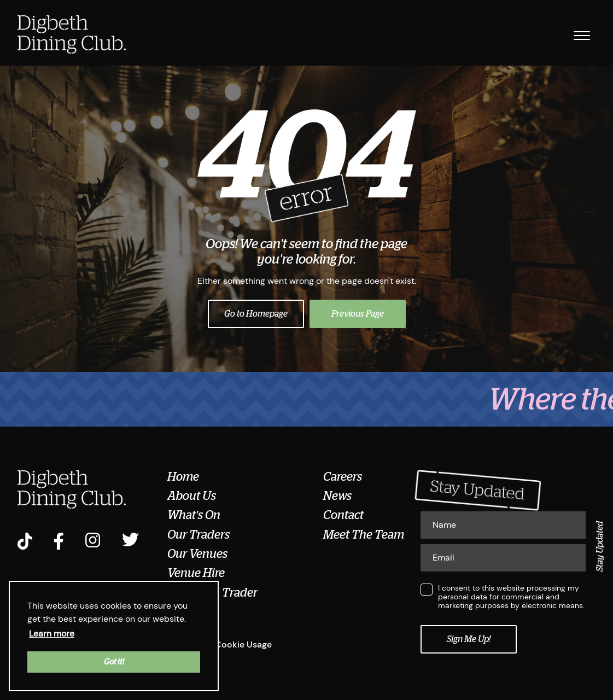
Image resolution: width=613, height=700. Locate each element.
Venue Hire (196, 573)
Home (183, 477)
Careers (343, 477)
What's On (194, 515)
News (337, 496)
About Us (192, 496)
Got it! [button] (114, 662)
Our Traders (199, 535)
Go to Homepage (256, 314)
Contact (343, 515)
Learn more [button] (52, 634)
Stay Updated (600, 546)
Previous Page (358, 314)
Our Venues (197, 554)
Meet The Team (364, 535)
